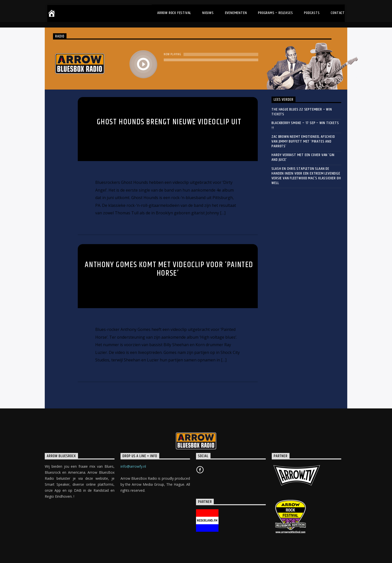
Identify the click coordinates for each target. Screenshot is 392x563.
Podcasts (312, 13)
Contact (338, 13)
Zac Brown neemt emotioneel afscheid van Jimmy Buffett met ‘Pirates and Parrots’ (303, 142)
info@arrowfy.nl (133, 466)
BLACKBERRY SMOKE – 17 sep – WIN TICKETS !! (305, 125)
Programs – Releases (275, 13)
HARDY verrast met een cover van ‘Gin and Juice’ (303, 157)
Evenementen (236, 13)
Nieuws (208, 13)
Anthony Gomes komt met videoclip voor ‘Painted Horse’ (169, 269)
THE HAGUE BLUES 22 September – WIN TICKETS (302, 112)
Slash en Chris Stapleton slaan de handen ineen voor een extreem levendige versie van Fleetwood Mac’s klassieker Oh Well (306, 176)
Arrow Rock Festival (174, 13)
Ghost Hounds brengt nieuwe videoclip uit (169, 122)
